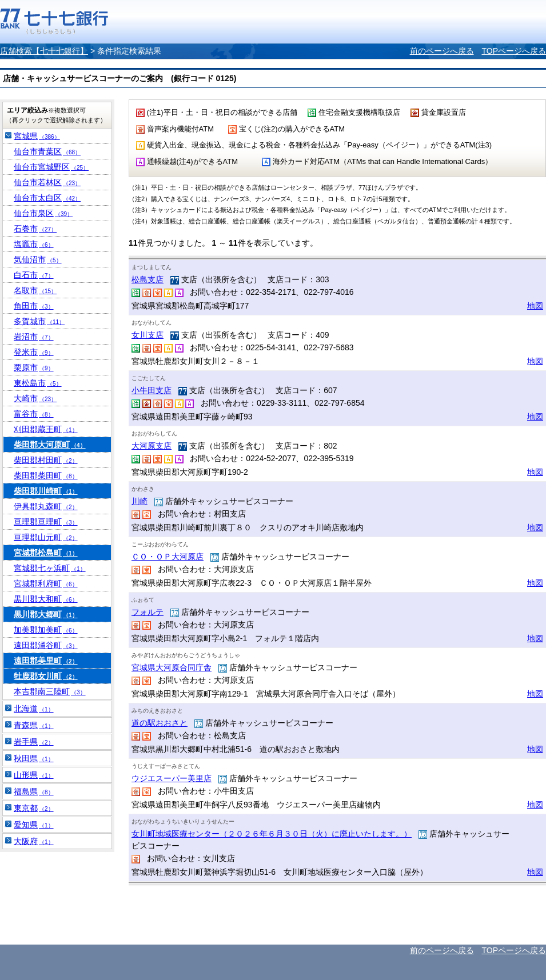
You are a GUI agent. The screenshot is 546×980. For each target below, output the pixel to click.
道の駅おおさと (160, 723)
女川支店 (148, 335)
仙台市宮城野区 (51, 167)
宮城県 (37, 136)
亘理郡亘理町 (46, 522)
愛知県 (34, 825)
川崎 (140, 501)
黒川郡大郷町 (46, 614)
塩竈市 (34, 244)
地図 (535, 306)
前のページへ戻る (442, 51)
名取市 (35, 290)
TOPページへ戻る (514, 51)
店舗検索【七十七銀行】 (44, 51)
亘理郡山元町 (46, 537)
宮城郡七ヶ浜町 (50, 568)
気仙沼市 (38, 259)
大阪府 (34, 841)
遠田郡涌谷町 (46, 645)
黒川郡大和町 (46, 599)
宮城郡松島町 (46, 553)
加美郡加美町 (46, 630)
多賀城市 (39, 321)
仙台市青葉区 (47, 151)
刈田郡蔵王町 (46, 429)
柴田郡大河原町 (50, 445)
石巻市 (35, 229)
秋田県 (34, 758)
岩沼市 (34, 337)
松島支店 (148, 279)
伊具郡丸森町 (46, 506)
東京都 (34, 808)
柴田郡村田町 (46, 460)
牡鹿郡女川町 (46, 676)
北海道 (34, 709)
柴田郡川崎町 (46, 491)
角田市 (34, 306)
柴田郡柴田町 (46, 475)
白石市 (34, 275)
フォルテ (148, 612)
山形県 (34, 775)
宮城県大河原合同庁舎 (172, 667)
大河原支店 (152, 446)
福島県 (34, 791)
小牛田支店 (152, 390)
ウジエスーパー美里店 (172, 778)
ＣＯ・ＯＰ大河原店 (168, 557)
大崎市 (35, 398)
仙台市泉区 (43, 213)
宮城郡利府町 (46, 583)
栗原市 (34, 367)
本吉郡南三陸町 (50, 691)
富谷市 (34, 414)
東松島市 (38, 383)
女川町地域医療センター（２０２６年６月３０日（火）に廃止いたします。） (272, 834)
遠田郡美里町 (46, 661)
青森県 (34, 725)
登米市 (34, 352)
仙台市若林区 (47, 182)
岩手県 (34, 742)
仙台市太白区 (47, 198)
